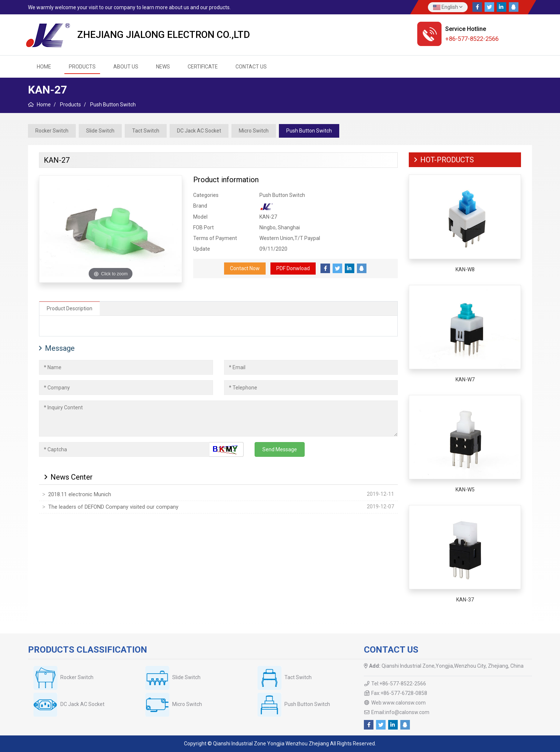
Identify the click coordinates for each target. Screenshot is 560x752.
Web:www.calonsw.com (398, 703)
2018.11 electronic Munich (80, 495)
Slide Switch (100, 131)
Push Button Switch (309, 131)
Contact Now (245, 268)
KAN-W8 (465, 269)
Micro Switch (254, 131)
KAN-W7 (465, 379)
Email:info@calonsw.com (400, 712)
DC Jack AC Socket (199, 131)
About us (126, 67)
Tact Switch (146, 131)
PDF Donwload (293, 268)
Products (82, 67)
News (163, 67)
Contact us (251, 67)
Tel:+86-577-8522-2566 (399, 684)
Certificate (203, 67)
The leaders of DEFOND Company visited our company (113, 507)
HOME (44, 67)
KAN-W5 (465, 490)
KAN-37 (465, 600)
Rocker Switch (52, 131)
